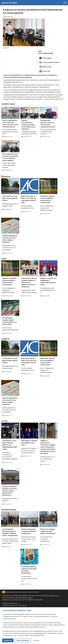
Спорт (40, 51)
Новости (5, 339)
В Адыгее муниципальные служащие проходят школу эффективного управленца (29, 125)
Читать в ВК (45, 71)
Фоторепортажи (9, 510)
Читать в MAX (45, 67)
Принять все (8, 640)
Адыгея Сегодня (9, 3)
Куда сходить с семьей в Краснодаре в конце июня (29, 443)
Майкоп (6, 177)
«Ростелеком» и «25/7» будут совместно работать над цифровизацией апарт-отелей (10, 445)
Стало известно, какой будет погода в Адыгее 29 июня (10, 198)
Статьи (4, 421)
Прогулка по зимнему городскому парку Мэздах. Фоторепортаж (48, 531)
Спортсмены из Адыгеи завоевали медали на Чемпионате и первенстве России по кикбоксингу (29, 282)
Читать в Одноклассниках (49, 62)
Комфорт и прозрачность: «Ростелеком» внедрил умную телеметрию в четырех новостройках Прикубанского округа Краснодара (48, 447)
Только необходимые (23, 640)
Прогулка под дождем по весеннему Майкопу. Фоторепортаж (29, 531)
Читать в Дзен (46, 58)
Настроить (36, 640)
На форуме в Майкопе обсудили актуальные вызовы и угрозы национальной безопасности (9, 491)
